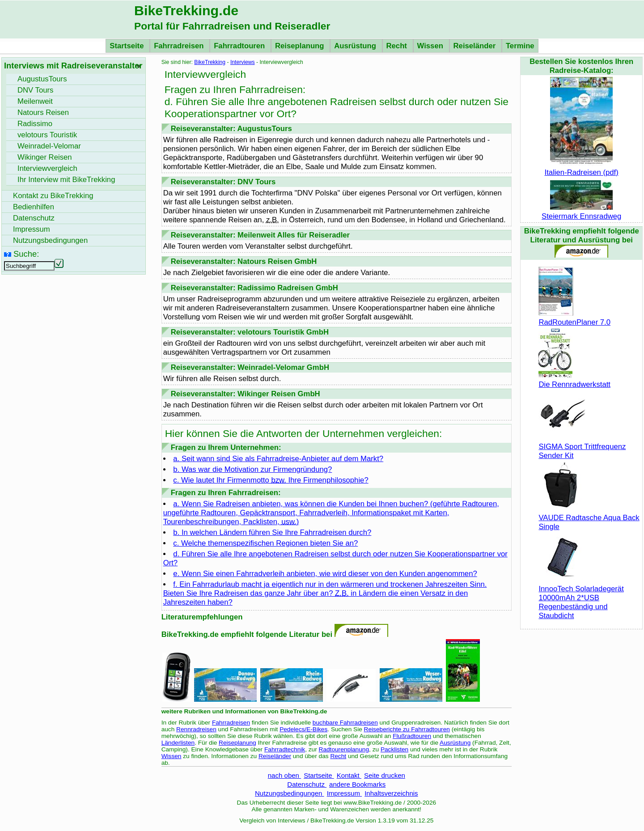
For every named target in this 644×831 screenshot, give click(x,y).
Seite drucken (385, 775)
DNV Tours (35, 90)
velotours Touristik (47, 135)
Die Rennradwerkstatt (574, 380)
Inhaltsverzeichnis (391, 793)
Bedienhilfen (34, 207)
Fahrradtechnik (285, 749)
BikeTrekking (210, 62)
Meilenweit (35, 101)
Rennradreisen (196, 729)
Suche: (26, 254)
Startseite (128, 46)
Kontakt (349, 775)
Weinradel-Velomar (49, 146)
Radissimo (35, 124)
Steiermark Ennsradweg (581, 212)
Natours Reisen (43, 112)
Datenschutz (307, 784)
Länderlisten (178, 743)
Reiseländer (476, 46)
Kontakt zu (53, 196)
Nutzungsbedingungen (290, 793)
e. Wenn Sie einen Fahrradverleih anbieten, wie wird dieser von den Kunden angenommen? (325, 574)
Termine (520, 46)
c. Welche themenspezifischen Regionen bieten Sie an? (265, 543)
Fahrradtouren (240, 46)
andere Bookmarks (357, 784)
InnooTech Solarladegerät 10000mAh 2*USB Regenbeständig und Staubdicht (581, 598)
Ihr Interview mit (66, 180)
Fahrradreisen (180, 46)
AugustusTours (42, 79)
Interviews (243, 62)
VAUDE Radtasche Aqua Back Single (589, 518)
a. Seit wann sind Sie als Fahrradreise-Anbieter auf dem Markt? (278, 459)
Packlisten (394, 749)
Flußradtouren (412, 736)
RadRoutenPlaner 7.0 (574, 318)
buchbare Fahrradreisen (345, 723)
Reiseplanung (301, 46)
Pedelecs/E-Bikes (303, 729)
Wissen (431, 46)
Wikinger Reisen (45, 157)
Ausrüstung (356, 46)
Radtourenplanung (344, 749)
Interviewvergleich (47, 168)
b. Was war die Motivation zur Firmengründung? (252, 469)
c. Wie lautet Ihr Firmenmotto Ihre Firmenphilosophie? (271, 480)
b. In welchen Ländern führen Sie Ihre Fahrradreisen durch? (272, 532)
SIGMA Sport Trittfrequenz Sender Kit (582, 447)
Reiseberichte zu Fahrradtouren (407, 729)
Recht (398, 46)
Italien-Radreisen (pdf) (582, 168)
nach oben (284, 775)
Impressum (345, 793)
